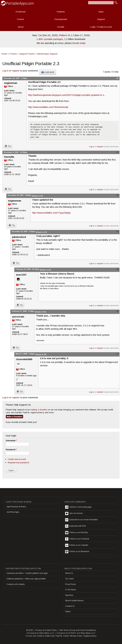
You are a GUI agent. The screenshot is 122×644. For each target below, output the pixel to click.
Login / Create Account (101, 27)
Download (21, 12)
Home (4, 54)
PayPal (59, 636)
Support (101, 19)
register (16, 71)
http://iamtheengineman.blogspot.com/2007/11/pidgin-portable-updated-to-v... (67, 95)
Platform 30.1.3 (66, 35)
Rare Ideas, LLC (47, 633)
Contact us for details (16, 584)
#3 (117, 195)
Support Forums (27, 54)
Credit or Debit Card (46, 636)
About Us (69, 573)
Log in (5, 71)
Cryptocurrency (90, 636)
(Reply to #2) (37, 196)
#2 (117, 152)
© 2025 (30, 630)
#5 (117, 269)
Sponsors (69, 595)
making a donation (39, 410)
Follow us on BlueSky (76, 533)
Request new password (18, 463)
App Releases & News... (17, 507)
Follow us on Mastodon (77, 552)
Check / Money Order (73, 636)
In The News (71, 590)
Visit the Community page (78, 507)
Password (11, 450)
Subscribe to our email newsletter (81, 520)
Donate (61, 27)
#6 (117, 311)
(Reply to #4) (45, 270)
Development (61, 19)
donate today (79, 43)
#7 (117, 354)
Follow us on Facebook (77, 539)
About (21, 27)
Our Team (69, 579)
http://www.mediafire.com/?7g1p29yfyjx (51, 213)
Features (61, 12)
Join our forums (74, 513)
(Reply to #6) (41, 354)
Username (11, 441)
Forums (21, 19)
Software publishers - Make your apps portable (26, 579)
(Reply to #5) (40, 312)
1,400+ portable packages (50, 39)
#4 (117, 231)
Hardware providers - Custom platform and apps (27, 573)
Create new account (17, 459)
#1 (117, 78)
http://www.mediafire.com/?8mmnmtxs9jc (48, 107)
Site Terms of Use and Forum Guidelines (78, 630)
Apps (101, 12)
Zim (40, 35)
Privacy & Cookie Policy (46, 630)
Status (68, 612)
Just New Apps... (13, 512)
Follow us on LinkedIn (77, 545)
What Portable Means (74, 601)
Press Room (71, 584)
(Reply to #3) (41, 232)
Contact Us (70, 606)
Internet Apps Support (47, 54)
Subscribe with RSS (76, 526)
